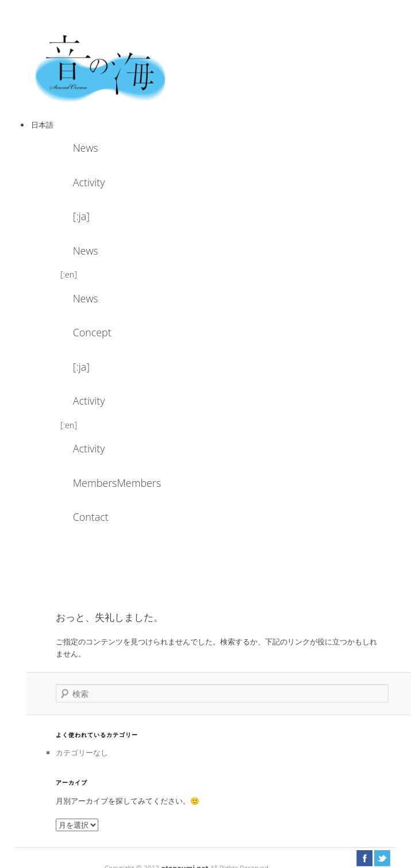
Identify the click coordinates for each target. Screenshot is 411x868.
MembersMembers (104, 483)
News (86, 148)
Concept (92, 332)
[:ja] (81, 216)
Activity (89, 182)
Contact (91, 517)
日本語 (42, 125)
